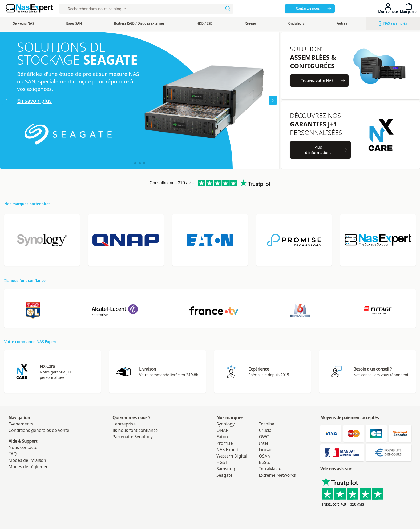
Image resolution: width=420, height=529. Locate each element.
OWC (264, 437)
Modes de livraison (27, 460)
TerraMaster (271, 469)
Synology (225, 424)
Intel (263, 443)
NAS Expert (228, 450)
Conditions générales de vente (39, 430)
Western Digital (232, 456)
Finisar (265, 450)
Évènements (21, 424)
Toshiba (266, 424)
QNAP (222, 430)
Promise (225, 443)
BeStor (265, 462)
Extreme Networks (277, 475)
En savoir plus (34, 101)
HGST (222, 462)
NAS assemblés (393, 23)
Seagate (224, 475)
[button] (135, 163)
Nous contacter (24, 447)
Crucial (266, 430)
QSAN (265, 456)
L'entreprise (124, 424)
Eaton (222, 437)
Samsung (226, 469)
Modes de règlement (29, 467)
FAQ (13, 454)
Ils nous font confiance (135, 430)
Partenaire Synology (133, 437)
